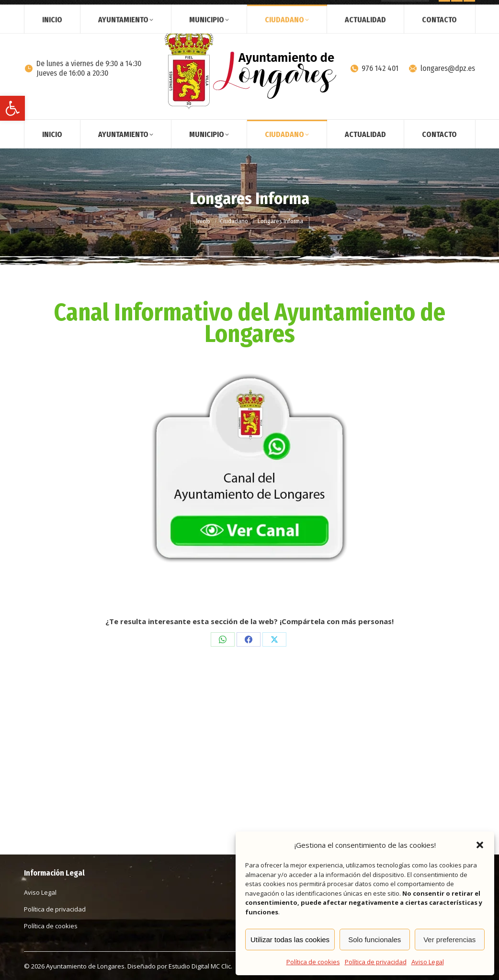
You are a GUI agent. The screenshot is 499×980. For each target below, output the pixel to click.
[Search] (405, 9)
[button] (12, 108)
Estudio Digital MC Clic (200, 966)
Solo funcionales (374, 940)
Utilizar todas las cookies (290, 940)
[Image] (249, 472)
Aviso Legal (428, 962)
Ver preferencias (449, 940)
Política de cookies (313, 962)
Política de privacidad (376, 962)
